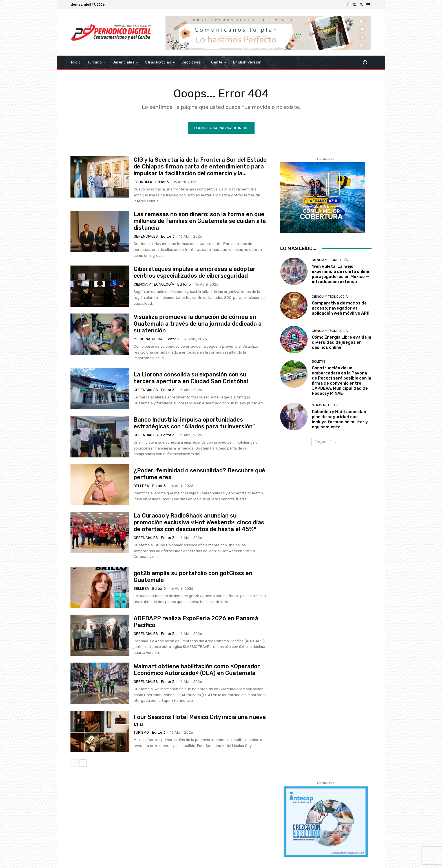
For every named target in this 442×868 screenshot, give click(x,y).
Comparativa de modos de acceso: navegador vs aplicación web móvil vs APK (341, 308)
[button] (365, 63)
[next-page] (83, 763)
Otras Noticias (325, 405)
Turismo (141, 732)
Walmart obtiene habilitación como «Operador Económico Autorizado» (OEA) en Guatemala (197, 670)
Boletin (318, 362)
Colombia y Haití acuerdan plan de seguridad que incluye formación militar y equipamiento (340, 419)
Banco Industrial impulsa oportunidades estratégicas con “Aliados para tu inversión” (194, 423)
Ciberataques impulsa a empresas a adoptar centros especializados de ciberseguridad (195, 272)
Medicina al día (148, 339)
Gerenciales (146, 236)
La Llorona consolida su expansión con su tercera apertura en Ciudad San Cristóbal (191, 378)
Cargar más (326, 442)
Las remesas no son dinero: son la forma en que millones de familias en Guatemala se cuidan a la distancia (200, 221)
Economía (143, 182)
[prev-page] (74, 763)
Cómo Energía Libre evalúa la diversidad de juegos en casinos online (342, 342)
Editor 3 (162, 182)
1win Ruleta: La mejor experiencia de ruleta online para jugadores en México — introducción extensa (341, 274)
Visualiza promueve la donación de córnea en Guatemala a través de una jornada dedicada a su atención (198, 324)
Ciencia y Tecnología (154, 284)
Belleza (141, 486)
